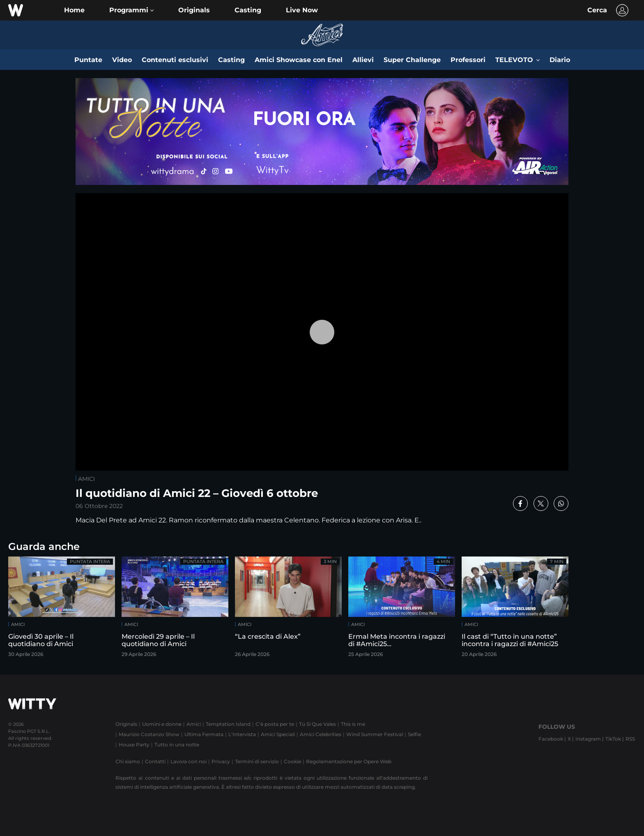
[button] (131, 10)
